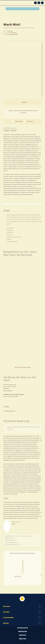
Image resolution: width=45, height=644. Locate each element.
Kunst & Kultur (30, 121)
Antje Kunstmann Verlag (12, 34)
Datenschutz (22, 622)
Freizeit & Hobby (19, 121)
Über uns (23, 633)
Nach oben (22, 593)
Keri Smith (10, 31)
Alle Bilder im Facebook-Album (22, 367)
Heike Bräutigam (13, 33)
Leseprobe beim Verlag (9, 411)
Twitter (42, 3)
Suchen (38, 9)
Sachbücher (24, 102)
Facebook (39, 3)
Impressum (23, 625)
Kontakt (23, 629)
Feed (35, 3)
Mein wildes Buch (8, 391)
